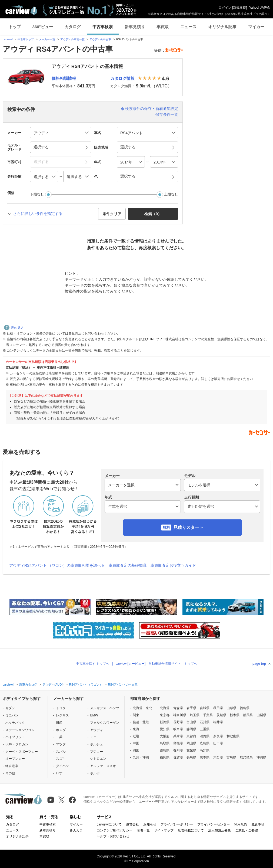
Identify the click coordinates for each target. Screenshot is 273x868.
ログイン (225, 8)
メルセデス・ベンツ (105, 708)
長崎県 (191, 757)
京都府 (191, 736)
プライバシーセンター (214, 824)
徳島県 (165, 750)
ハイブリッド (15, 737)
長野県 (178, 722)
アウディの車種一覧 (72, 39)
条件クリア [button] (112, 214)
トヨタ (61, 708)
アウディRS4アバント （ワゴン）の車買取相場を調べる (57, 565)
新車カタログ (28, 684)
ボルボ (95, 773)
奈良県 (218, 736)
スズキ (61, 759)
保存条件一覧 (167, 114)
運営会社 (132, 824)
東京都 (165, 715)
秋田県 (218, 708)
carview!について (109, 824)
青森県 (178, 708)
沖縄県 (261, 757)
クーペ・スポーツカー (22, 752)
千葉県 (208, 715)
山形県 (231, 708)
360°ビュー (43, 27)
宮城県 (205, 708)
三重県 (205, 729)
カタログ (73, 27)
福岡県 (165, 757)
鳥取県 (165, 743)
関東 (136, 715)
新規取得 (239, 8)
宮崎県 (231, 757)
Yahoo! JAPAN (260, 8)
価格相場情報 (64, 78)
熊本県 (205, 757)
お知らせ (150, 824)
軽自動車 (12, 766)
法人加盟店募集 (219, 830)
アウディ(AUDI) (53, 684)
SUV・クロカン (17, 744)
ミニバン (12, 715)
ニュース (188, 27)
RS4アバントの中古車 (123, 684)
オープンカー (15, 759)
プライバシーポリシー (177, 824)
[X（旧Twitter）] (61, 800)
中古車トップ (26, 39)
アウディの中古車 (100, 39)
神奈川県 (180, 715)
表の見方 (14, 328)
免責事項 (258, 824)
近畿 (136, 736)
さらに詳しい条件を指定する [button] (38, 214)
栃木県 (235, 715)
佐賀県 (178, 757)
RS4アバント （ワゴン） (86, 684)
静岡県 (191, 729)
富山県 (191, 722)
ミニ (93, 737)
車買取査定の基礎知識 (128, 565)
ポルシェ (96, 744)
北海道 (165, 708)
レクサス (62, 715)
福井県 (218, 722)
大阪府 (165, 736)
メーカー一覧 (47, 39)
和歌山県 (233, 736)
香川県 (178, 750)
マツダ (61, 744)
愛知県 (165, 729)
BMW (94, 715)
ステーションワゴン (20, 730)
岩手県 (191, 708)
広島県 (205, 743)
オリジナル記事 (222, 27)
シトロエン (98, 759)
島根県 (178, 743)
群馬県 (248, 715)
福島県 (245, 708)
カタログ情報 (122, 78)
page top (259, 664)
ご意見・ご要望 (247, 830)
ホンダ (61, 730)
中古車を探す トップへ (93, 664)
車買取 (163, 27)
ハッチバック (15, 723)
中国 (136, 743)
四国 (136, 750)
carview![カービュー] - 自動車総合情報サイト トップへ (156, 664)
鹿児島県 (246, 757)
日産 (59, 723)
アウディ (96, 730)
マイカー (256, 27)
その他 (10, 773)
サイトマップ (164, 830)
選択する (128, 176)
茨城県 (221, 715)
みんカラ (76, 830)
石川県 (205, 722)
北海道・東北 (142, 708)
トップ (15, 27)
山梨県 (261, 715)
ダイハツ (62, 766)
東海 (136, 729)
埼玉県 (195, 715)
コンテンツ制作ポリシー (115, 830)
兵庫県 (178, 736)
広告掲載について (191, 830)
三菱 (59, 737)
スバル (61, 752)
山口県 (218, 743)
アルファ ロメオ (103, 766)
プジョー (96, 752)
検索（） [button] (153, 214)
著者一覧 (143, 830)
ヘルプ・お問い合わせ (113, 836)
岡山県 (191, 743)
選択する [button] (41, 147)
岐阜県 (178, 729)
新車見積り (135, 27)
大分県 (218, 757)
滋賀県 (205, 736)
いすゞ (61, 773)
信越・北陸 (141, 722)
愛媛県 (191, 750)
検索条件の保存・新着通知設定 (152, 109)
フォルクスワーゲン (105, 723)
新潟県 (165, 722)
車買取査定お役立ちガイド (173, 565)
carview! (8, 39)
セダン (10, 708)
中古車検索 (103, 27)
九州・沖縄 (141, 757)
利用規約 (241, 824)
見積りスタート (188, 527)
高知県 (205, 750)
